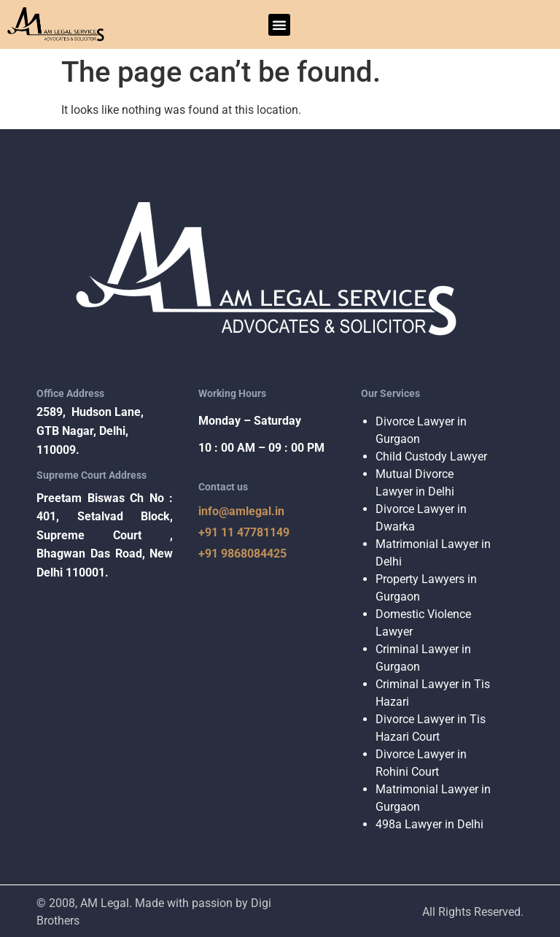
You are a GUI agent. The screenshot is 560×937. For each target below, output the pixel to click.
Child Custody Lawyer (431, 456)
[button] (279, 25)
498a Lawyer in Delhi (429, 824)
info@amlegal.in (241, 511)
